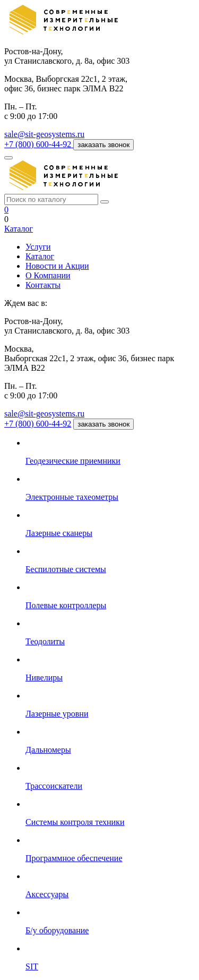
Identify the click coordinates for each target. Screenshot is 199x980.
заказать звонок (103, 145)
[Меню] (8, 158)
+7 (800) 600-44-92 (38, 424)
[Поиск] (105, 202)
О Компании (48, 275)
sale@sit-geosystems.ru (44, 134)
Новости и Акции (57, 266)
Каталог (19, 229)
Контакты (43, 285)
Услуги (38, 247)
